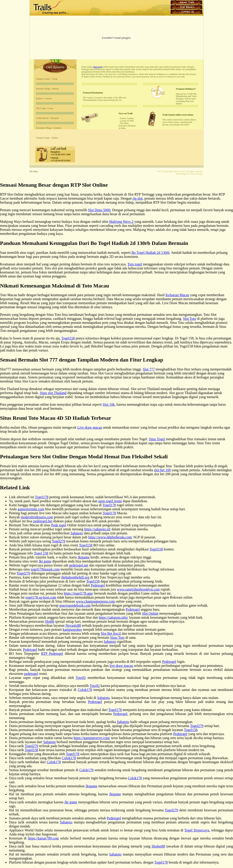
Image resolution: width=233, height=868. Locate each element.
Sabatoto (77, 533)
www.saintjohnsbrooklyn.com (138, 589)
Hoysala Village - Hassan (47, 89)
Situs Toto (117, 638)
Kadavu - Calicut (44, 98)
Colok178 (85, 690)
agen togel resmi (110, 501)
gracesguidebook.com (75, 605)
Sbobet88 (158, 846)
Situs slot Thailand (53, 393)
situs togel (98, 67)
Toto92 (81, 678)
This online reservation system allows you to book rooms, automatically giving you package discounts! (179, 122)
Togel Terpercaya (197, 830)
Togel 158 (41, 553)
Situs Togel (157, 439)
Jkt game (45, 561)
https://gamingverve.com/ (92, 738)
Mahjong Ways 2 (121, 222)
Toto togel (135, 264)
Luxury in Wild (127, 121)
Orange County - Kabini (47, 138)
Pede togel (59, 525)
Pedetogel (98, 585)
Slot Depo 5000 (99, 210)
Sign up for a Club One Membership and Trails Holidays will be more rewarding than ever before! (186, 99)
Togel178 (42, 497)
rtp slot (138, 198)
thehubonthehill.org (75, 577)
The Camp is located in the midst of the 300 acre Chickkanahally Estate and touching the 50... (104, 99)
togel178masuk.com (45, 569)
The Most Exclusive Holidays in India (127, 126)
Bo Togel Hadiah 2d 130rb (150, 253)
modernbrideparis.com (37, 517)
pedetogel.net (79, 565)
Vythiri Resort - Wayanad (48, 118)
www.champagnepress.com (95, 601)
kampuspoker (72, 629)
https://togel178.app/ (79, 593)
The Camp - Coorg (45, 108)
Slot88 (50, 621)
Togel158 (68, 338)
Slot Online (150, 613)
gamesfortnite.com (31, 509)
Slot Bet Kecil (111, 633)
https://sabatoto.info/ (114, 617)
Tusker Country (127, 118)
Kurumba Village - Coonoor (49, 128)
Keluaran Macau (177, 295)
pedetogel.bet (43, 521)
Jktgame (84, 557)
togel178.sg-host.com (41, 597)
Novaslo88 (73, 625)
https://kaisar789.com (43, 838)
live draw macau (121, 666)
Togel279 (58, 541)
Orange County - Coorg (47, 79)
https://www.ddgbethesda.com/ (110, 537)
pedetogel (31, 674)
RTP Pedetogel (52, 654)
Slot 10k (109, 404)
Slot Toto (190, 319)
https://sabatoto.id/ (97, 529)
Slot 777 (149, 369)
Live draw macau (90, 427)
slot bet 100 (162, 470)
